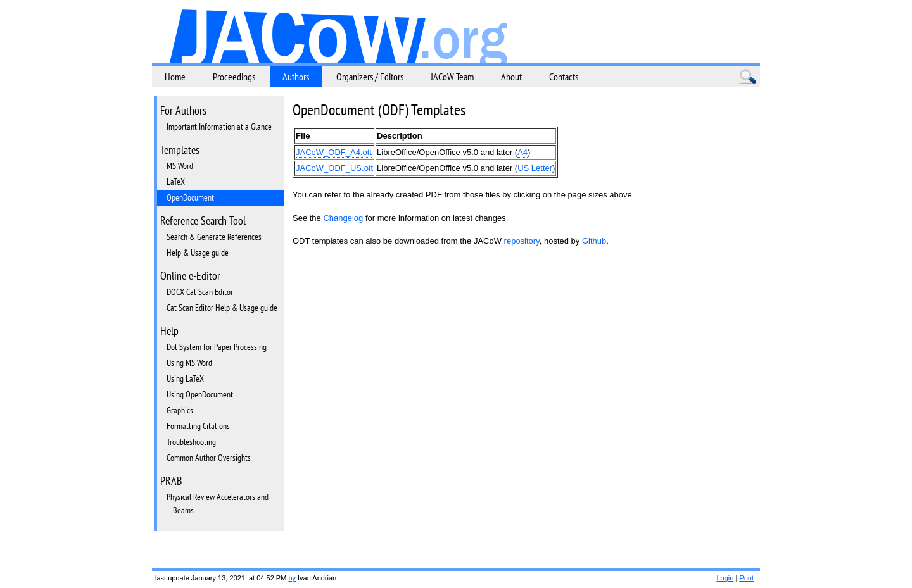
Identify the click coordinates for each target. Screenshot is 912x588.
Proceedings (234, 77)
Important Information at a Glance (219, 127)
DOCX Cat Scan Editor (200, 292)
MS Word (180, 166)
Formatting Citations (198, 426)
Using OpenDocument (200, 394)
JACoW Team (452, 77)
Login (725, 578)
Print (746, 578)
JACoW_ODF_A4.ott (334, 152)
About (511, 77)
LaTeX (176, 182)
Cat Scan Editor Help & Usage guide (222, 308)
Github (594, 241)
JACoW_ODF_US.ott (334, 168)
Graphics (180, 410)
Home (175, 77)
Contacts (564, 77)
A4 (522, 152)
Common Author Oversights (209, 458)
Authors (296, 77)
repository (522, 241)
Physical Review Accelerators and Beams (218, 504)
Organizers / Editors (370, 77)
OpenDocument (190, 197)
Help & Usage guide (198, 253)
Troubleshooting (191, 442)
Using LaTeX (185, 378)
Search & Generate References (214, 237)
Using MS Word (189, 363)
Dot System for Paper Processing (217, 347)
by (292, 578)
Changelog (343, 218)
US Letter (535, 168)
